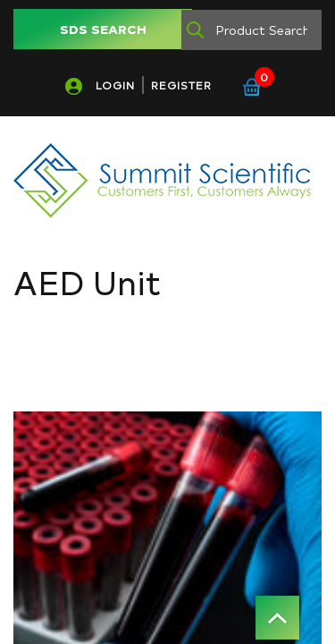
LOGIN (115, 85)
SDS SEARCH (103, 29)
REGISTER (181, 85)
